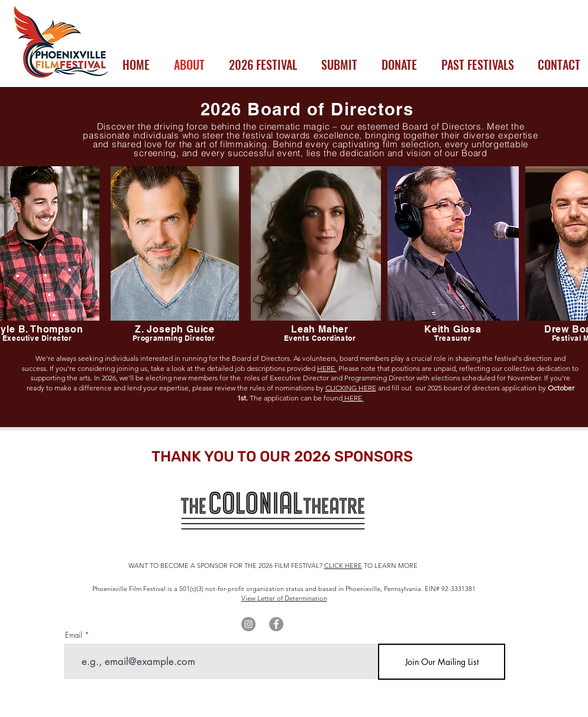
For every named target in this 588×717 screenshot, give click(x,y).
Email (74, 635)
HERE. (327, 368)
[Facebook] (276, 624)
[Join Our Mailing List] (442, 662)
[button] (263, 64)
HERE (353, 398)
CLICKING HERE (351, 388)
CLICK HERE (343, 566)
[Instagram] (248, 624)
